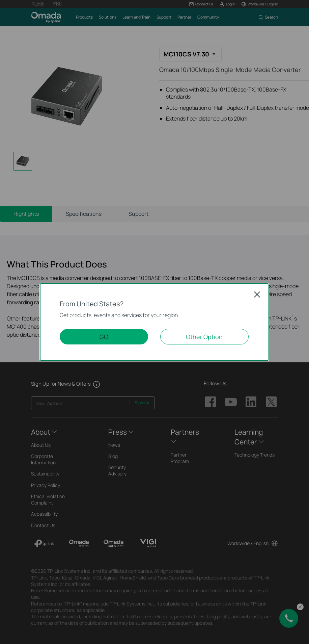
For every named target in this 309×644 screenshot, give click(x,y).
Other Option (204, 337)
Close (257, 294)
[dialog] (154, 322)
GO (104, 337)
